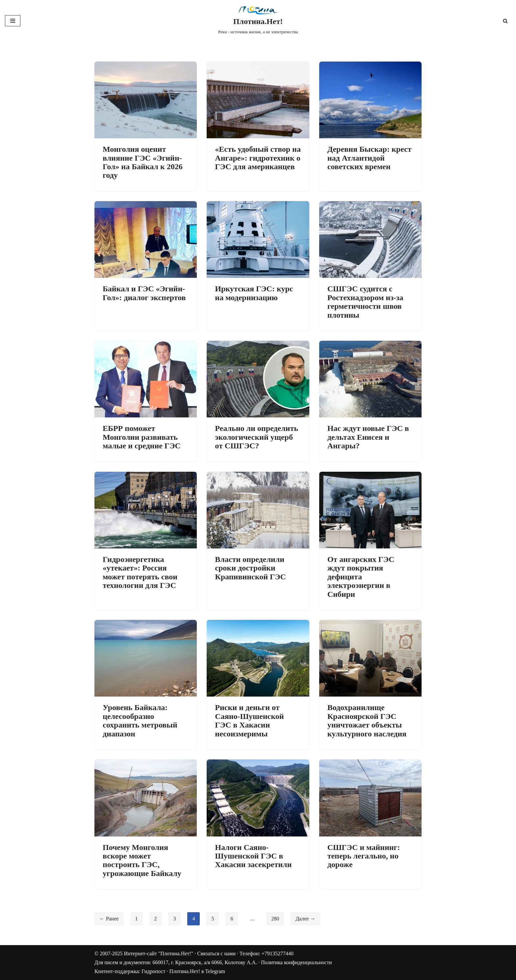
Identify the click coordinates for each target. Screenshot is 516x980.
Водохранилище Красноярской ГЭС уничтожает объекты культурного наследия (367, 720)
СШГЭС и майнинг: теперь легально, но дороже (364, 856)
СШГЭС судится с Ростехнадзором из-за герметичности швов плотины (365, 302)
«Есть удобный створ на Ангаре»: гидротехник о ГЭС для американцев (258, 158)
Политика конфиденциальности (297, 963)
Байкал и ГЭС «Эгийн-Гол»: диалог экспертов (144, 293)
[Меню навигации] (13, 21)
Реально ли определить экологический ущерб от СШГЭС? (257, 437)
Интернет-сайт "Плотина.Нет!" (158, 954)
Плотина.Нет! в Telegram (197, 972)
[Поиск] (505, 21)
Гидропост (153, 972)
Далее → (306, 919)
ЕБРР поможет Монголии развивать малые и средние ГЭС (142, 437)
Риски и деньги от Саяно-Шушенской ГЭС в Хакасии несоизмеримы (249, 720)
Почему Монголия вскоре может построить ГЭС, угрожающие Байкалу (142, 860)
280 (275, 919)
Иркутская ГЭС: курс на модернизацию (254, 293)
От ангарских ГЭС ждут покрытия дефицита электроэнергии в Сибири (361, 577)
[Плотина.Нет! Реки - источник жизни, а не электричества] (258, 21)
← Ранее (109, 919)
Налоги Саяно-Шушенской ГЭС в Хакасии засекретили (253, 856)
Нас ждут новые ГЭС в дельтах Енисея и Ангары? (368, 437)
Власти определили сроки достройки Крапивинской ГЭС (250, 568)
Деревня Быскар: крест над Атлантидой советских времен (370, 158)
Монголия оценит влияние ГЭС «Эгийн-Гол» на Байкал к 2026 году (143, 162)
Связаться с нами (216, 954)
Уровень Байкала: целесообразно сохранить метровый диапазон (140, 720)
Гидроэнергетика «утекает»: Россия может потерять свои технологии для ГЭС (140, 572)
